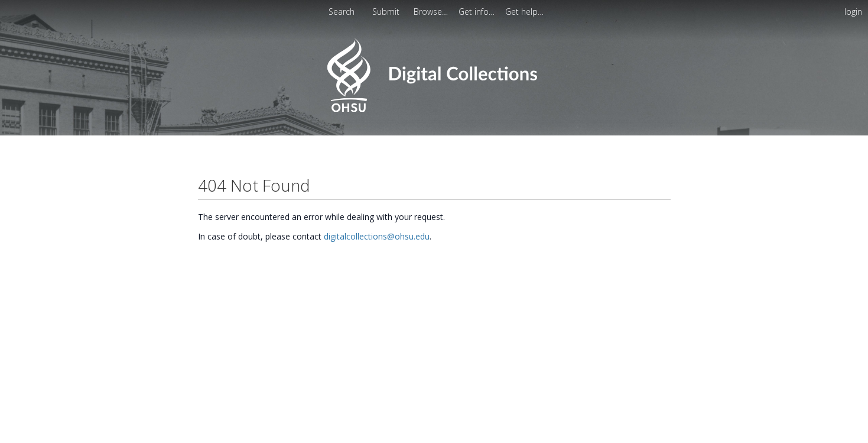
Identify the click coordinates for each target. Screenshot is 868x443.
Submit (387, 12)
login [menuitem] (853, 12)
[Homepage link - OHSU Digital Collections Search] (434, 109)
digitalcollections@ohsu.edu (377, 236)
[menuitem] (432, 12)
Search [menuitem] (342, 12)
